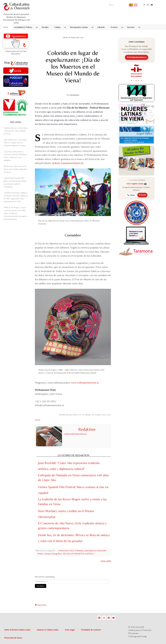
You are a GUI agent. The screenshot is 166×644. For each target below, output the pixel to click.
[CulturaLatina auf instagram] (148, 5)
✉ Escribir (142, 195)
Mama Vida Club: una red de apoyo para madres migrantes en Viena (16, 169)
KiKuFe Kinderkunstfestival (68, 163)
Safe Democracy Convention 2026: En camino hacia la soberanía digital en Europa (15, 143)
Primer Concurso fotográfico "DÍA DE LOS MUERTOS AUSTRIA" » (66, 554)
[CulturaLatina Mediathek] (152, 5)
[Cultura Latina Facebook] (144, 5)
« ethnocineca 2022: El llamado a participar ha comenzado (82, 551)
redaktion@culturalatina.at (75, 434)
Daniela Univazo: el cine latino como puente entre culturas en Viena (16, 131)
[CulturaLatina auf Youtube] (113, 618)
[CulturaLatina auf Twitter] (109, 618)
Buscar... (108, 3)
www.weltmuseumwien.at (85, 383)
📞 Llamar (131, 195)
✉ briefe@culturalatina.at (137, 57)
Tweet (38, 420)
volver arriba (106, 561)
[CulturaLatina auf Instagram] (104, 618)
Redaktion (75, 95)
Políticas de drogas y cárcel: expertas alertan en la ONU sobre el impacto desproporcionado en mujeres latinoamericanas (16, 213)
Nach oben (41, 605)
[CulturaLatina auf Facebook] (99, 618)
